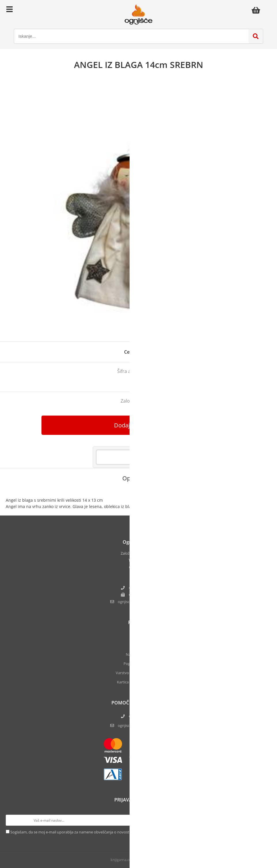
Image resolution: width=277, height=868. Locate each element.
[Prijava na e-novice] (266, 820)
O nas (138, 636)
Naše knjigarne (138, 654)
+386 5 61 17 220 (142, 588)
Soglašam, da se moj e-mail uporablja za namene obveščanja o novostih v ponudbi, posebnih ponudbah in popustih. (110, 832)
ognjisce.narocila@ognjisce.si (142, 725)
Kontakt (138, 645)
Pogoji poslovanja (139, 664)
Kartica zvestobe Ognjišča (139, 682)
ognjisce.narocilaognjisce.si (142, 602)
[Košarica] (257, 10)
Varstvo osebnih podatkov (138, 673)
